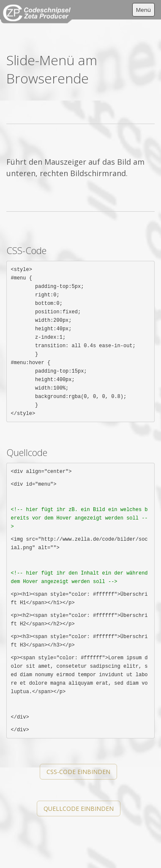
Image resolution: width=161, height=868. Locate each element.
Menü (143, 10)
